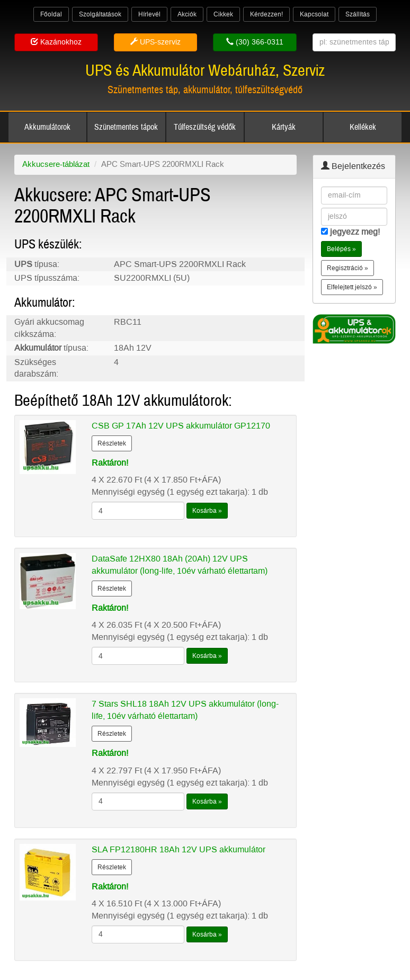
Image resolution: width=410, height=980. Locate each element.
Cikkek (223, 14)
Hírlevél (149, 14)
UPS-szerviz (155, 42)
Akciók (187, 14)
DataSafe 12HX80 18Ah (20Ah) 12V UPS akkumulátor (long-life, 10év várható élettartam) (180, 565)
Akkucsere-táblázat (56, 164)
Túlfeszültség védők (205, 127)
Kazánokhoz (56, 42)
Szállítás (358, 14)
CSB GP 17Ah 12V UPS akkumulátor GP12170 (181, 426)
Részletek (112, 443)
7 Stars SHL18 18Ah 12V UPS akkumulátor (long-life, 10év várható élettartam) (185, 710)
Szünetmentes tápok (126, 127)
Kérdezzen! (266, 14)
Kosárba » (207, 511)
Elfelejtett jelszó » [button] (352, 287)
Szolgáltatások (100, 14)
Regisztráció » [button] (347, 268)
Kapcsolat (314, 14)
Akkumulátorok (47, 127)
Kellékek (363, 127)
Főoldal (51, 14)
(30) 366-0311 (255, 42)
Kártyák (284, 127)
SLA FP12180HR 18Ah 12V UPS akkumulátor (179, 849)
